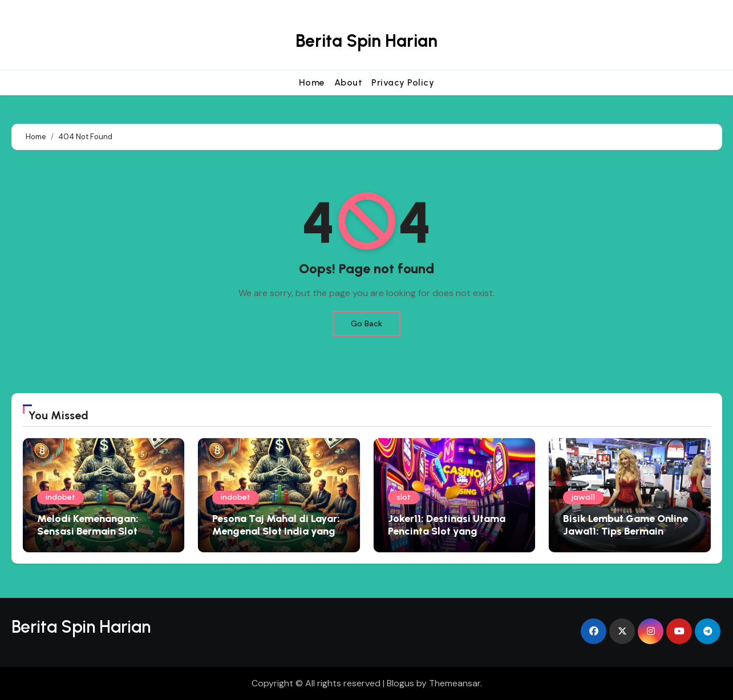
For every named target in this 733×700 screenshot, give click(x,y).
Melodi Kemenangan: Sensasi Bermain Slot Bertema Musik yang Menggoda (88, 537)
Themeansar (455, 683)
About (349, 82)
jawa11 (583, 497)
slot (404, 497)
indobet (60, 497)
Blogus (400, 683)
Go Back (366, 323)
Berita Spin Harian (366, 41)
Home (312, 82)
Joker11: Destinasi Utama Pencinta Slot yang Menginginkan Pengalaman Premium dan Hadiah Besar (453, 537)
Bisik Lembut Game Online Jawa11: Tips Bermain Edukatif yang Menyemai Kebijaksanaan (625, 537)
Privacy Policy (403, 82)
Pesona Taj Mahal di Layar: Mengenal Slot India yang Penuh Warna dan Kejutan (276, 531)
